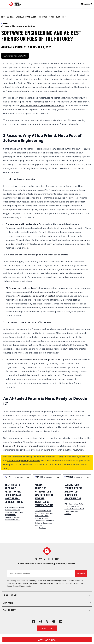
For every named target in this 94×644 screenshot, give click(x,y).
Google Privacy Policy (73, 583)
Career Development (16, 26)
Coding (31, 26)
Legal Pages (47, 595)
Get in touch (47, 628)
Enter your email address (20, 574)
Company (47, 603)
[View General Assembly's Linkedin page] (61, 621)
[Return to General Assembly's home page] (47, 551)
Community (47, 610)
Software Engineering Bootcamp (24, 461)
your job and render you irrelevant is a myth (42, 106)
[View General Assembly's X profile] (47, 621)
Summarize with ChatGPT (15, 56)
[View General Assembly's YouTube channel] (54, 621)
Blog (4, 17)
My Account (87, 4)
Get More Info (47, 640)
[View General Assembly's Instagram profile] (40, 621)
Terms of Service (22, 583)
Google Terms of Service (16, 586)
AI (2, 26)
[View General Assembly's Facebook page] (33, 621)
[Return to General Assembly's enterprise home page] (15, 4)
